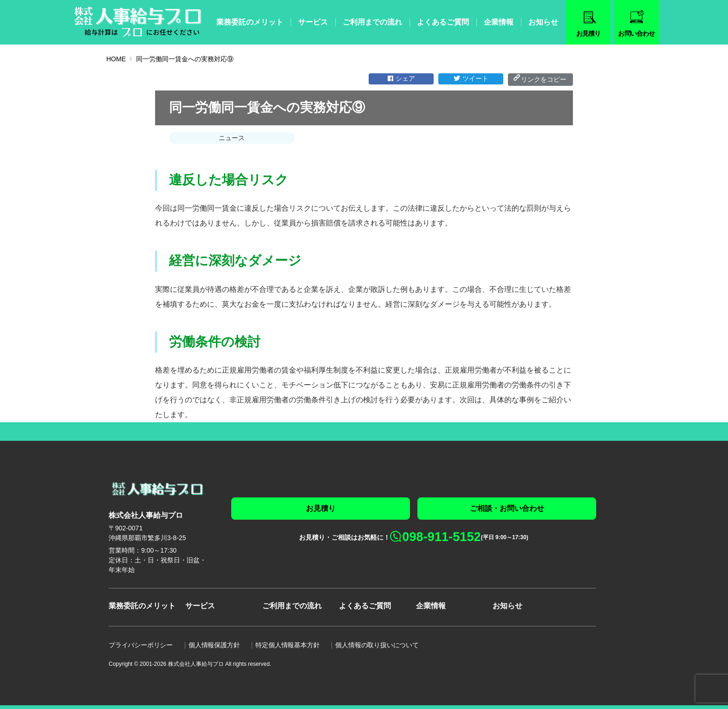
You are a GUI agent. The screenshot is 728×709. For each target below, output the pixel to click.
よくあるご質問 (443, 22)
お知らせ (543, 22)
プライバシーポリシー (141, 645)
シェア (401, 78)
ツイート (471, 78)
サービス (313, 22)
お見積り (321, 508)
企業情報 (499, 22)
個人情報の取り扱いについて (377, 645)
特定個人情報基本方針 (287, 645)
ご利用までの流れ (372, 22)
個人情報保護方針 (214, 645)
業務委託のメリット (250, 22)
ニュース (232, 138)
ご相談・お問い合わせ (507, 508)
